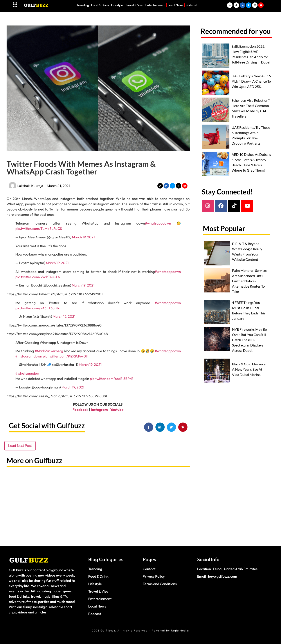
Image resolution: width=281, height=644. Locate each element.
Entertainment (155, 5)
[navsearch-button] (230, 5)
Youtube (117, 410)
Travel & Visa (134, 5)
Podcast (191, 5)
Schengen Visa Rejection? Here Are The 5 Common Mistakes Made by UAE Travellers (251, 108)
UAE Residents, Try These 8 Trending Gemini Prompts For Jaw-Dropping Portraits (251, 135)
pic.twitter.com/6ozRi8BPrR (112, 379)
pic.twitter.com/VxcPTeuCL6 (38, 277)
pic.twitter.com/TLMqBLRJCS (39, 229)
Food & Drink (100, 5)
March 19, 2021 (83, 237)
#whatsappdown (158, 223)
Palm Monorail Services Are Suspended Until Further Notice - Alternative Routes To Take (250, 281)
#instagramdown (29, 356)
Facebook (80, 410)
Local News (175, 5)
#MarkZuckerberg (49, 351)
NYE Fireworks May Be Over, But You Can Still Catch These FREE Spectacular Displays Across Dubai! (249, 340)
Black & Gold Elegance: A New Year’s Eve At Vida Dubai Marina (249, 369)
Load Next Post (20, 446)
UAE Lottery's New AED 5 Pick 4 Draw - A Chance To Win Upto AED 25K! (251, 81)
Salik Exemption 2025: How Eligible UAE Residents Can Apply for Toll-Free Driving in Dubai (251, 54)
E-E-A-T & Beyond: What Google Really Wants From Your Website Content (247, 251)
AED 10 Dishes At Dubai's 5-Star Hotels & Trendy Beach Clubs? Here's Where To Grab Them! (251, 162)
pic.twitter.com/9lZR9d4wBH (66, 356)
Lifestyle (117, 5)
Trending (83, 5)
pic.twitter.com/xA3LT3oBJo (38, 308)
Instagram (99, 410)
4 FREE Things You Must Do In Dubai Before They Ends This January (249, 310)
